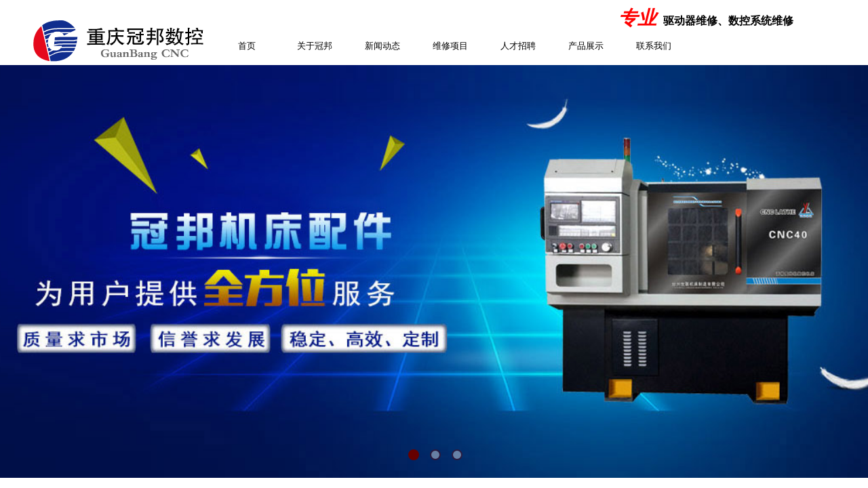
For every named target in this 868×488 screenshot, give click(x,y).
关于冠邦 (315, 46)
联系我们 (654, 46)
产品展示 (586, 46)
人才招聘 (518, 46)
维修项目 (450, 46)
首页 (247, 46)
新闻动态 (382, 46)
